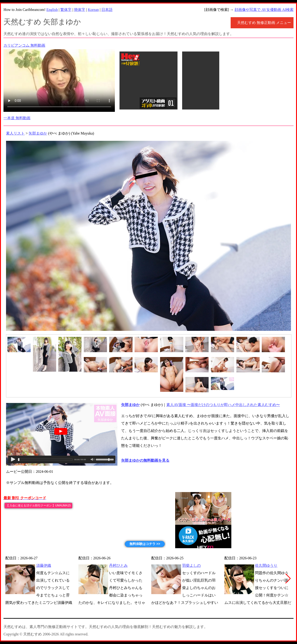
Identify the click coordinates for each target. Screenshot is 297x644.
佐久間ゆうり (266, 565)
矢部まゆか (38, 133)
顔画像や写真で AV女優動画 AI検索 (264, 10)
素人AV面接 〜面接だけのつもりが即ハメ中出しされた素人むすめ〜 (223, 405)
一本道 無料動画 (17, 118)
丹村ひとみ (118, 565)
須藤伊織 (44, 565)
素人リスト (15, 133)
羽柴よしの (191, 565)
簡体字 (80, 10)
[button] (288, 579)
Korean (93, 10)
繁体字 (66, 10)
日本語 (107, 10)
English (52, 10)
